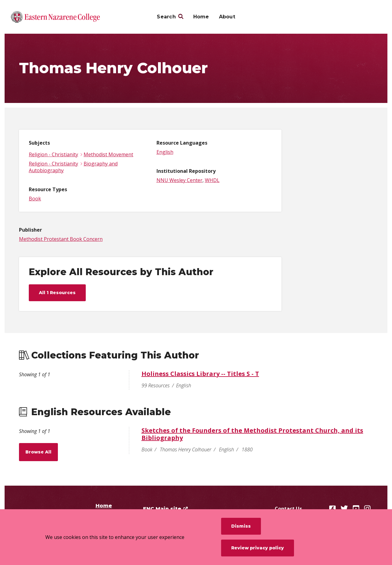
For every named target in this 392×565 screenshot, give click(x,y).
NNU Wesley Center (179, 180)
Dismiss (241, 526)
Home (201, 17)
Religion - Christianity (53, 154)
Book (35, 199)
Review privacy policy (258, 548)
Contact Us (288, 509)
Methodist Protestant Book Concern (61, 239)
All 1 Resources (57, 293)
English (165, 152)
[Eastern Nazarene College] (55, 17)
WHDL (212, 180)
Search (166, 17)
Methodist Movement (108, 154)
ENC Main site (162, 509)
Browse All (38, 452)
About (227, 17)
